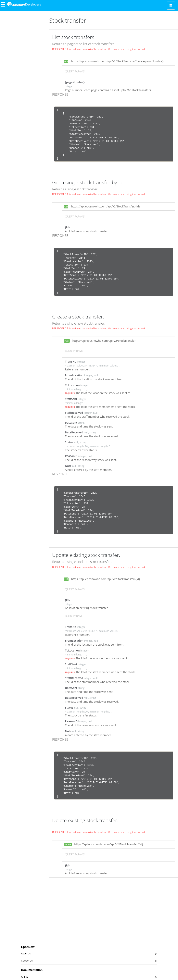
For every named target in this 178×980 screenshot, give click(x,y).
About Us (26, 954)
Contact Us (27, 961)
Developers (33, 4)
